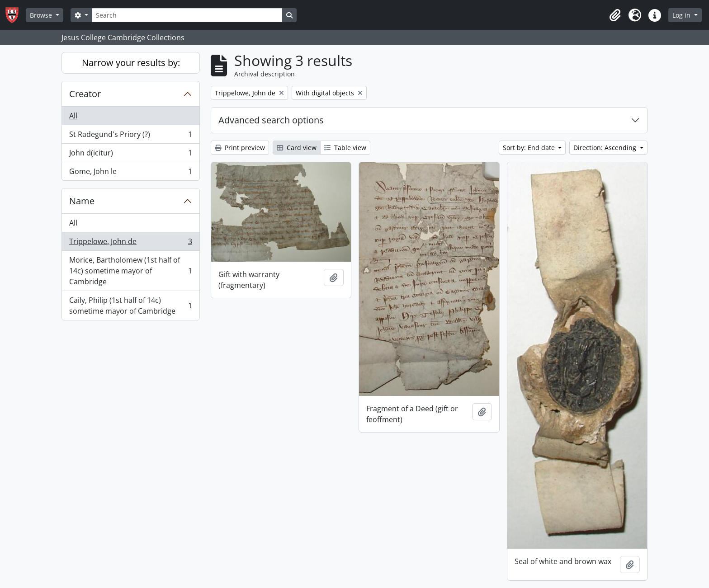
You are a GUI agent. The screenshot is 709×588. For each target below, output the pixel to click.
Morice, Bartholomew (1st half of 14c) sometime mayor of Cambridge (130, 271)
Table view (345, 148)
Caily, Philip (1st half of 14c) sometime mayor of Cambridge (130, 306)
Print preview (240, 148)
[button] (615, 15)
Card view (297, 148)
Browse (42, 15)
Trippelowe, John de (130, 243)
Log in (682, 15)
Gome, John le (130, 173)
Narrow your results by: (131, 63)
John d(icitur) (130, 155)
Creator (85, 94)
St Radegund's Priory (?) (130, 136)
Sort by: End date (530, 148)
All (73, 116)
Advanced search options (271, 120)
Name (82, 201)
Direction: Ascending (606, 148)
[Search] (187, 15)
